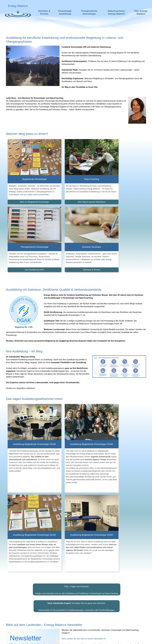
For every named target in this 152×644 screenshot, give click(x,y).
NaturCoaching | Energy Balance (116, 12)
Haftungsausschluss (61, 640)
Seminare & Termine (44, 12)
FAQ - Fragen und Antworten (77, 456)
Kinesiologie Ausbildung (65, 12)
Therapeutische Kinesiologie (89, 12)
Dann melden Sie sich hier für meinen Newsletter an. (84, 508)
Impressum (81, 640)
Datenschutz (96, 640)
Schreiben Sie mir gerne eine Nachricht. (77, 472)
